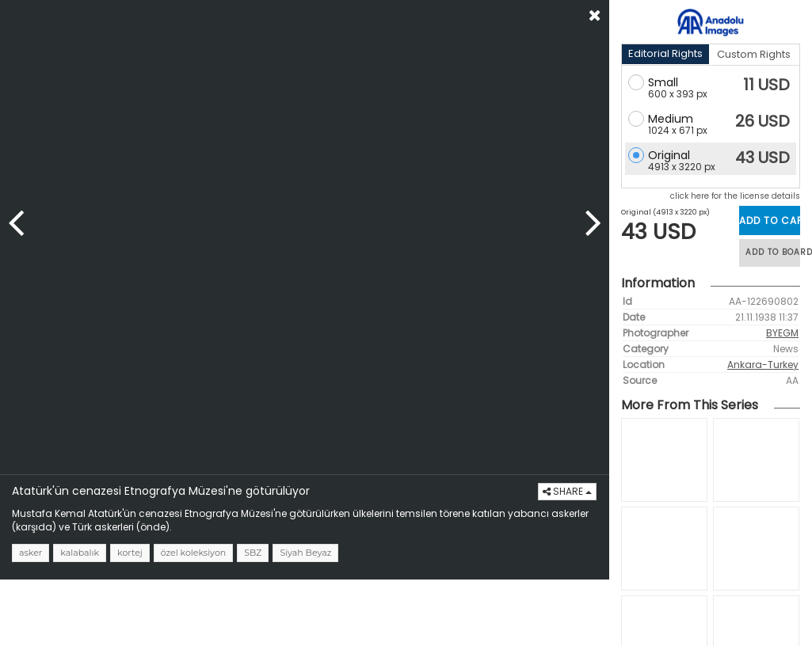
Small (663, 82)
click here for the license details (735, 196)
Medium (671, 119)
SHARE (567, 491)
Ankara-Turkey (763, 365)
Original (669, 155)
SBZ (253, 553)
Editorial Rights (665, 53)
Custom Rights (754, 54)
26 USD (762, 121)
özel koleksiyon (193, 553)
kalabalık (80, 553)
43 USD (762, 158)
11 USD (766, 85)
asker (30, 553)
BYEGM (782, 333)
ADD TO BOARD (773, 252)
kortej (130, 553)
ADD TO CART (770, 220)
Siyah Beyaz (305, 553)
